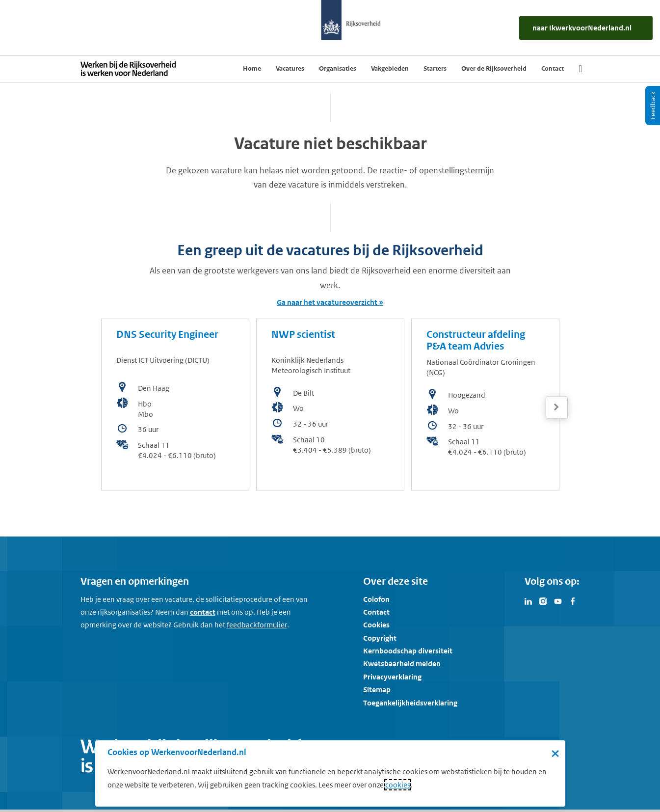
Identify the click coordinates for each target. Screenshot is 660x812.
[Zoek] (580, 69)
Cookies (376, 625)
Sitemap (377, 690)
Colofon (376, 599)
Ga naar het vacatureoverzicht (327, 302)
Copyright (380, 638)
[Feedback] (653, 106)
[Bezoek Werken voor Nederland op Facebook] (573, 600)
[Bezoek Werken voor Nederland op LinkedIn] (528, 600)
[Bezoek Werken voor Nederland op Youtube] (558, 600)
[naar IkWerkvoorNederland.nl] (586, 28)
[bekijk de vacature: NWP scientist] (330, 405)
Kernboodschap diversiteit (408, 651)
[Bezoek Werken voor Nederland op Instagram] (543, 600)
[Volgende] (557, 407)
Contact (376, 612)
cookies (398, 785)
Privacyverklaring (392, 677)
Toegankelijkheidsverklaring (410, 703)
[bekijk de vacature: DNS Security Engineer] (175, 405)
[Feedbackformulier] (257, 625)
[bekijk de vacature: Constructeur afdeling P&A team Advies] (485, 405)
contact (203, 612)
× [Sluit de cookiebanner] (555, 753)
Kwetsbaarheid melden (402, 663)
